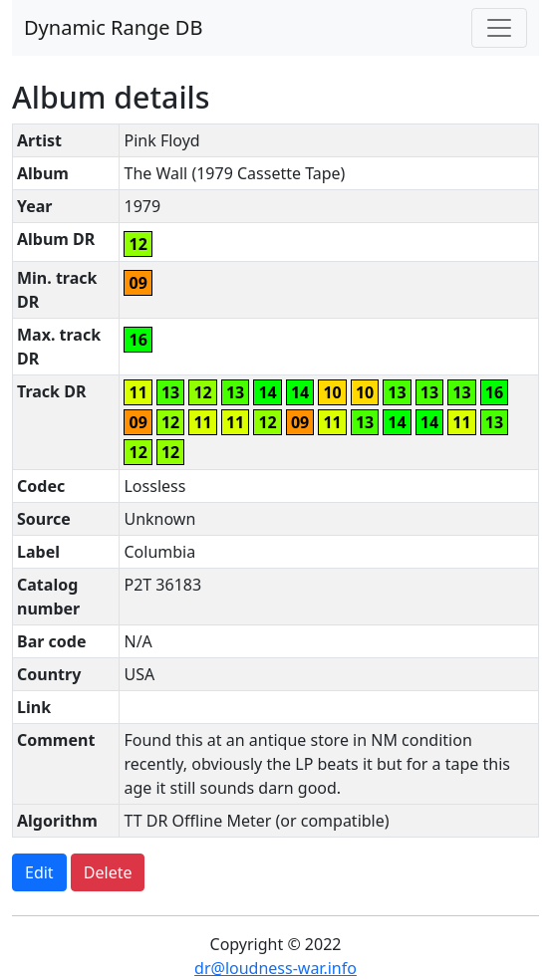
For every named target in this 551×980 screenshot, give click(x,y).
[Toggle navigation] (499, 28)
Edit (39, 872)
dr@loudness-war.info (275, 968)
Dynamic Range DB (113, 27)
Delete (108, 872)
